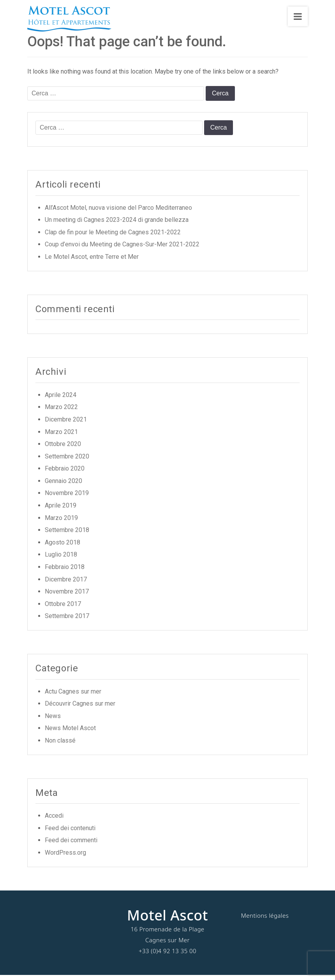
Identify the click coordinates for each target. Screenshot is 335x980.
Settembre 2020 (67, 461)
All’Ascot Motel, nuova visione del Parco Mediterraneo (118, 212)
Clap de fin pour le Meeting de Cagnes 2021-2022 (113, 237)
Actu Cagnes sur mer (73, 696)
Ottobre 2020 (63, 449)
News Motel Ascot (70, 733)
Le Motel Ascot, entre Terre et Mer (92, 261)
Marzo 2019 (61, 522)
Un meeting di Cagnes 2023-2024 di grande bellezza (117, 224)
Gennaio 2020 (63, 486)
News (53, 721)
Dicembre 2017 (66, 584)
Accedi (54, 820)
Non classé (60, 745)
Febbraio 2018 (65, 572)
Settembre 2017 (67, 621)
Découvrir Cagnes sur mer (80, 708)
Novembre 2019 (67, 498)
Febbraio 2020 (65, 473)
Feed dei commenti (71, 845)
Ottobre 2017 (63, 609)
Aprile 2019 (61, 510)
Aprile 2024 (61, 400)
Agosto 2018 (63, 547)
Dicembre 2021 (66, 424)
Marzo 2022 (61, 412)
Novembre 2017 (67, 596)
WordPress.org (65, 857)
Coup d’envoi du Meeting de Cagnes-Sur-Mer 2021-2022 (122, 249)
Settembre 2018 (67, 535)
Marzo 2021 (61, 436)
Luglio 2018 (61, 559)
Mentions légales (265, 920)
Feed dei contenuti (70, 833)
